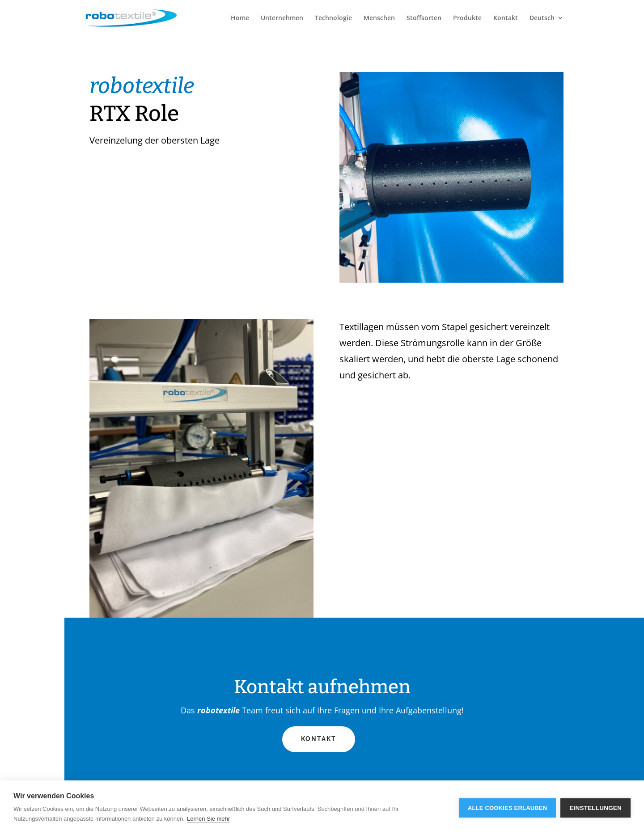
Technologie (333, 18)
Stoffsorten (424, 18)
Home (240, 18)
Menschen (379, 18)
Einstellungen (595, 808)
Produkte (467, 18)
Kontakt (506, 18)
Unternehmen (282, 18)
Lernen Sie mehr (208, 819)
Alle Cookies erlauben (508, 808)
